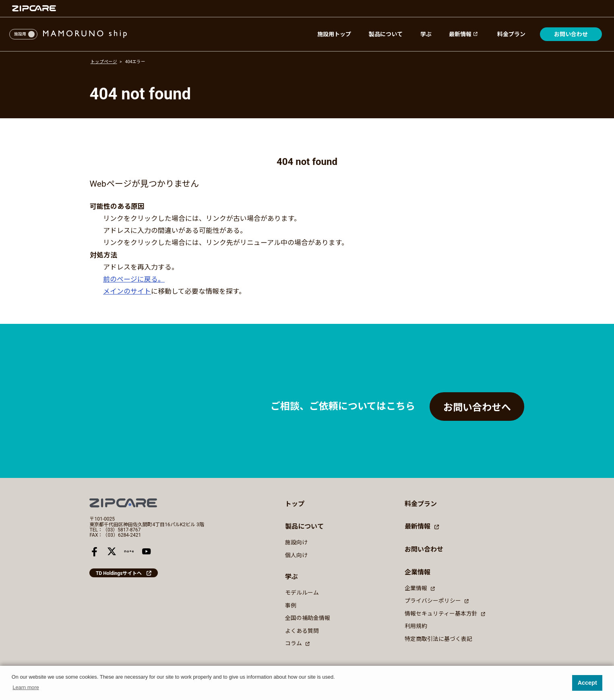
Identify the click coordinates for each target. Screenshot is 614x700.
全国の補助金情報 (308, 618)
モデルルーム (302, 593)
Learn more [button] (26, 687)
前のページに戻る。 (134, 279)
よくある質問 (302, 631)
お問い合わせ (571, 34)
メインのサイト (127, 291)
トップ (295, 504)
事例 (291, 605)
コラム (297, 643)
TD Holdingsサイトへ (119, 573)
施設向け (296, 542)
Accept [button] (587, 683)
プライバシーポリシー (436, 601)
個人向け (296, 555)
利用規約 (416, 626)
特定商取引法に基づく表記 (438, 639)
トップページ (104, 62)
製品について (386, 34)
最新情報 (464, 34)
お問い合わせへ (477, 408)
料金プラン (511, 34)
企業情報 (420, 588)
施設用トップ (334, 34)
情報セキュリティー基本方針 (445, 614)
